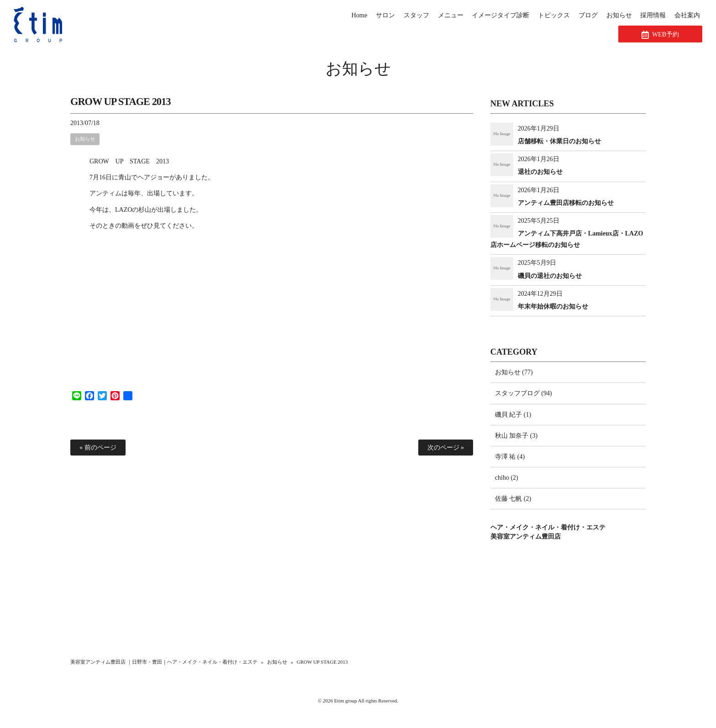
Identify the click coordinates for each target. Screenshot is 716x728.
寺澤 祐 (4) (510, 457)
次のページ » (446, 448)
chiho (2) (507, 478)
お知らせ (358, 69)
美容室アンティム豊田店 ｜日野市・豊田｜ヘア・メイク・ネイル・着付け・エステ (164, 662)
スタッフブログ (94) (524, 393)
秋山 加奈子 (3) (516, 436)
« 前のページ (98, 448)
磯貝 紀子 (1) (513, 415)
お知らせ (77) (514, 372)
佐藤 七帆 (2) (513, 499)
